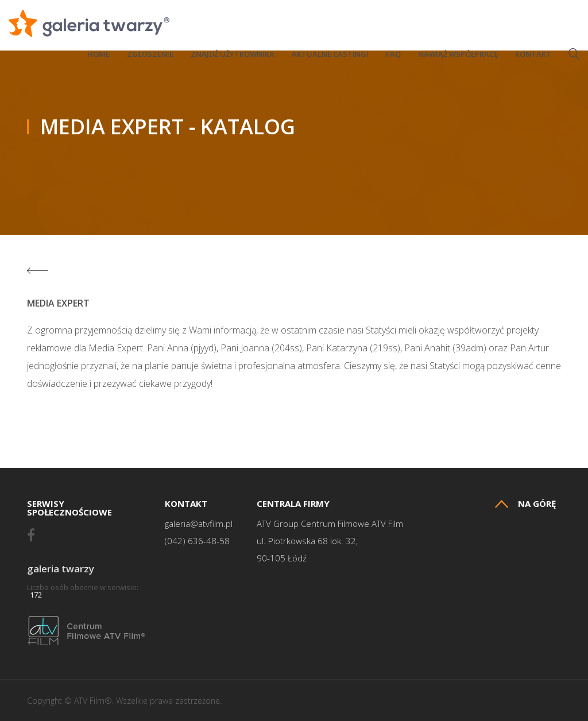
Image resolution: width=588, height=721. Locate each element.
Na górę (525, 504)
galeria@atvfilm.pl (199, 524)
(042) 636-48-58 (197, 541)
